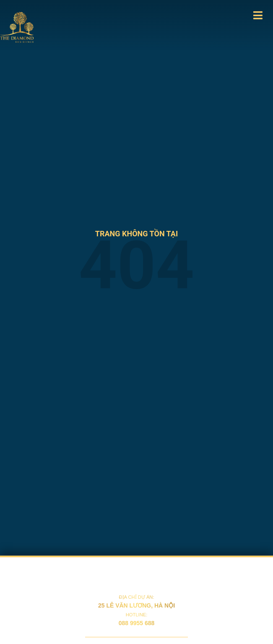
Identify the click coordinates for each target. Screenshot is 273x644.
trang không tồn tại (136, 234)
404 (136, 265)
